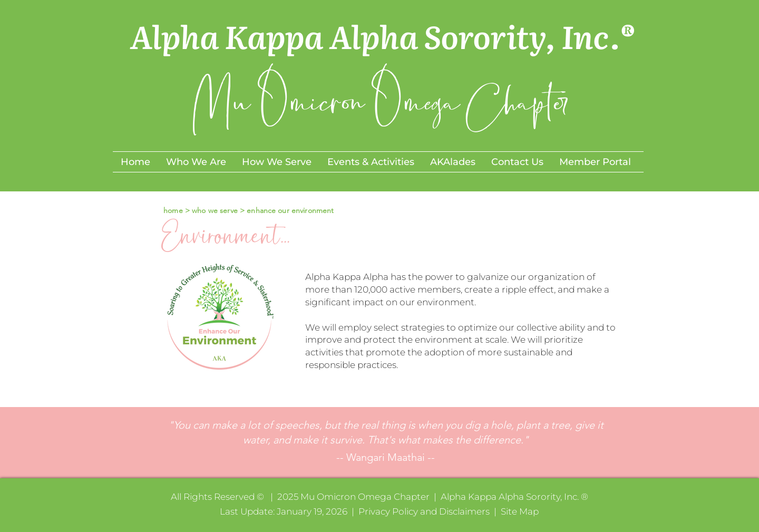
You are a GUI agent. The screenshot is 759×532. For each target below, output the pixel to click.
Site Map (520, 511)
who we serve (216, 210)
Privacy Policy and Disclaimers (424, 511)
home (172, 210)
